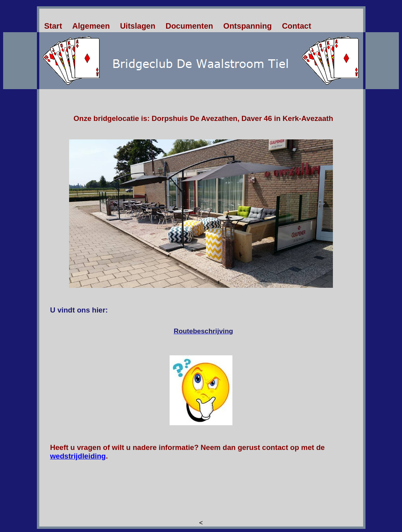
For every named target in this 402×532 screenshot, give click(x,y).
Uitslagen (138, 26)
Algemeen (91, 26)
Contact (296, 26)
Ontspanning (248, 26)
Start (53, 26)
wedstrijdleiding (78, 456)
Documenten (189, 26)
